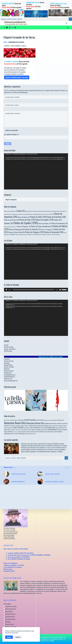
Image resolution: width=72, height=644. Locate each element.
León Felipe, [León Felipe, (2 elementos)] (14, 214)
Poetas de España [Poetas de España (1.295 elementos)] (26, 223)
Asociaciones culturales (10, 606)
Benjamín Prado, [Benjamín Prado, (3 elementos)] (8, 211)
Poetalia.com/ (8, 373)
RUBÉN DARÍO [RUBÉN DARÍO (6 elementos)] (22, 434)
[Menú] (67, 23)
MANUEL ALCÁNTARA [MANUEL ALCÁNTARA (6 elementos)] (36, 430)
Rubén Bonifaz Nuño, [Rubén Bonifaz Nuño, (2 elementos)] (38, 234)
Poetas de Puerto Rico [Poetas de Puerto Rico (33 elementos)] (16, 232)
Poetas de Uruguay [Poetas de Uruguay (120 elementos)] (34, 232)
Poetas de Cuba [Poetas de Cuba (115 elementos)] (27, 220)
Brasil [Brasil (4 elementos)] (14, 211)
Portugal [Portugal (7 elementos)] (13, 234)
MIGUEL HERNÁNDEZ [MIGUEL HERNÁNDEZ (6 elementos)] (8, 432)
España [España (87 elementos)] (21, 211)
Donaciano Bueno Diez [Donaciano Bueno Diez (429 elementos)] (35, 423)
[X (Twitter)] (7, 28)
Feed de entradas (9, 347)
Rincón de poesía (9, 371)
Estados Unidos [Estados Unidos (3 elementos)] (29, 211)
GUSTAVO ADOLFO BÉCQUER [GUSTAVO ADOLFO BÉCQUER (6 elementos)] (42, 426)
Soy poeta (7, 363)
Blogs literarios (8, 611)
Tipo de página (7, 604)
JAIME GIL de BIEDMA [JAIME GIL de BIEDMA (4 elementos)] (53, 426)
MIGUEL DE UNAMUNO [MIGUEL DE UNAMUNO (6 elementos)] (62, 430)
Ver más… (40, 593)
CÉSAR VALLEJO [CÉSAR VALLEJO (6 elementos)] (60, 420)
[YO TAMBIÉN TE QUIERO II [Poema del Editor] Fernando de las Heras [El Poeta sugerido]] (20, 53)
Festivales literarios (9, 616)
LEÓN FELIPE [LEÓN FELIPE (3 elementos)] (13, 430)
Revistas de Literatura (10, 627)
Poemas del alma (9, 361)
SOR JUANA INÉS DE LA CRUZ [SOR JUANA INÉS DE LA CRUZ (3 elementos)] (30, 434)
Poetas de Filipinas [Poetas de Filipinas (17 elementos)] (45, 223)
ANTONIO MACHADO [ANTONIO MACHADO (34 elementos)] (30, 420)
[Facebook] (4, 28)
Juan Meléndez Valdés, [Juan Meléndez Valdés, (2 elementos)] (56, 211)
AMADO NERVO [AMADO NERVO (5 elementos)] (21, 420)
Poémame (7, 369)
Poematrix (7, 359)
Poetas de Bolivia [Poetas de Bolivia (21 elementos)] (24, 217)
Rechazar (18, 637)
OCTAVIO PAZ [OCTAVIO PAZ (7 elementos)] (41, 432)
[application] (36, 171)
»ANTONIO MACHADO (18, 474)
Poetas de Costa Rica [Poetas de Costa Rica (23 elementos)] (11, 220)
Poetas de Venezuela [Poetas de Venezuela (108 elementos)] (54, 232)
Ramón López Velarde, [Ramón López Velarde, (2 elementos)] (20, 234)
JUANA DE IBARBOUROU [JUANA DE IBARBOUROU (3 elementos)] (60, 428)
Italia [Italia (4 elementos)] (40, 211)
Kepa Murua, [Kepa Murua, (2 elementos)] (63, 211)
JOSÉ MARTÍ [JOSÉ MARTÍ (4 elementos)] (43, 428)
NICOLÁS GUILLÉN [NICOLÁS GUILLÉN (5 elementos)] (34, 432)
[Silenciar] (60, 290)
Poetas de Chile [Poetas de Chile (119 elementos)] (38, 217)
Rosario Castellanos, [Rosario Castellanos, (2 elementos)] (29, 234)
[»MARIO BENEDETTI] (6, 482)
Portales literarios (9, 624)
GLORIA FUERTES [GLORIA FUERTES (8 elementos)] (32, 426)
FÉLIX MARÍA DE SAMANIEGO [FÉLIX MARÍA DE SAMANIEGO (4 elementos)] (15, 426)
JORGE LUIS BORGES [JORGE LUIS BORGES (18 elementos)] (18, 428)
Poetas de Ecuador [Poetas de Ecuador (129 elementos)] (44, 220)
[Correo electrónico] (15, 28)
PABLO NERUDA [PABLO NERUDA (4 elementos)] (47, 432)
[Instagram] (10, 28)
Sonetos (24, 46)
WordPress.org (8, 351)
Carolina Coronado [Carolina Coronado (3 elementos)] (47, 420)
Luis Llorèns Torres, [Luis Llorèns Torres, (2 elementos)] (21, 214)
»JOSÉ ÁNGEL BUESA (52, 474)
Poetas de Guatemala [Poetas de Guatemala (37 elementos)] (60, 223)
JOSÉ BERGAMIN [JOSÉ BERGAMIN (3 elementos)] (27, 428)
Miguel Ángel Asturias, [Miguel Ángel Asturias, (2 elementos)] (39, 214)
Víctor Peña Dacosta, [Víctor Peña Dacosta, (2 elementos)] (56, 234)
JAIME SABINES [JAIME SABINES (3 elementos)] (60, 426)
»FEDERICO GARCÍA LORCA (54, 482)
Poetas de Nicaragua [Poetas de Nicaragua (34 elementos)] (16, 229)
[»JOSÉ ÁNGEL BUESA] (40, 474)
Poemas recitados (9, 367)
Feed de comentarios (10, 349)
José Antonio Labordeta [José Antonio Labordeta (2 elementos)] (46, 211)
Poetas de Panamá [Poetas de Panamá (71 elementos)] (32, 229)
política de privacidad (12, 130)
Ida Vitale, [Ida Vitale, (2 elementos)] (35, 211)
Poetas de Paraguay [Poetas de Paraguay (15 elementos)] (47, 229)
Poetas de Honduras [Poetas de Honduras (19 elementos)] (24, 226)
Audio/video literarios (10, 609)
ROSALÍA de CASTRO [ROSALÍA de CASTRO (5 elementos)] (14, 434)
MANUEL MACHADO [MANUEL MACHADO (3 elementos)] (44, 430)
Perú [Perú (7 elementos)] (52, 214)
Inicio (5, 42)
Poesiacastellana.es (9, 377)
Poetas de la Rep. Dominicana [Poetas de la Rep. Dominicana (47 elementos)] (42, 226)
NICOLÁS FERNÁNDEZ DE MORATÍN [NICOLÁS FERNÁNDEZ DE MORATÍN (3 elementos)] (24, 432)
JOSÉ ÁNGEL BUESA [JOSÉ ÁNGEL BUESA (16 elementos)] (50, 428)
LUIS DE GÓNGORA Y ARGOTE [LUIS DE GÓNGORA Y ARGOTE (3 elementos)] (26, 430)
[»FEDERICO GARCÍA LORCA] (40, 482)
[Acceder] (68, 27)
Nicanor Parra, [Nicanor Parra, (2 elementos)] (46, 214)
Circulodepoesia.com (10, 375)
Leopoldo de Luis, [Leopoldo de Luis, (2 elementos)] (8, 214)
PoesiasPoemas (8, 365)
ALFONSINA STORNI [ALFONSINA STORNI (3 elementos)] (14, 420)
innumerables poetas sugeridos (48, 451)
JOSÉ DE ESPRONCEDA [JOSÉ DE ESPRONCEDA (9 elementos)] (35, 428)
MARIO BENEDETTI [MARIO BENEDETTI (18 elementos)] (53, 430)
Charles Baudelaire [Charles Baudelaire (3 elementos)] (54, 420)
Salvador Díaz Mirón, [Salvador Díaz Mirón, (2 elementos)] (47, 234)
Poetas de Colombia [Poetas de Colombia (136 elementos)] (56, 217)
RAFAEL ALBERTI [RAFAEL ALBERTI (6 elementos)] (54, 432)
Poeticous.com (8, 379)
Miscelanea (7, 622)
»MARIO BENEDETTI (18, 482)
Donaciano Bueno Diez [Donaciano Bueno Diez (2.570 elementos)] (15, 423)
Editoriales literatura (9, 614)
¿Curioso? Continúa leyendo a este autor (17, 78)
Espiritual (7, 46)
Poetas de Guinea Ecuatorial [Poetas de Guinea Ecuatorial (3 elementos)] (10, 227)
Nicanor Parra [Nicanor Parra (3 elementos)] (15, 432)
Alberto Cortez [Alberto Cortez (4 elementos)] (7, 420)
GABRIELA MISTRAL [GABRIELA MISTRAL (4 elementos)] (25, 426)
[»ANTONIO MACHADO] (6, 474)
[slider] (33, 290)
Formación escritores (10, 619)
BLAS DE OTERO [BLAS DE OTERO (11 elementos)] (40, 420)
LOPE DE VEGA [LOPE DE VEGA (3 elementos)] (18, 430)
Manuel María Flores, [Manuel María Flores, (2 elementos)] (30, 214)
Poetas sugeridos (16, 46)
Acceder (6, 345)
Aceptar (9, 637)
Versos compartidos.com (11, 381)
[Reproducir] (6, 290)
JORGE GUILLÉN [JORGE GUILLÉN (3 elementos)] (10, 428)
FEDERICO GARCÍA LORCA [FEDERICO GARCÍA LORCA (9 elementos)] (50, 424)
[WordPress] (12, 28)
